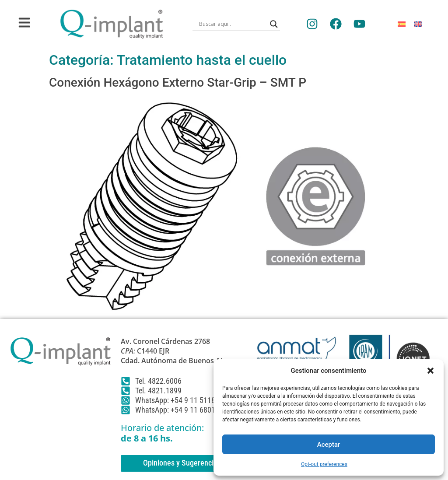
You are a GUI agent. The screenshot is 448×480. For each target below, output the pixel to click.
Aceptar (329, 445)
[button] (430, 371)
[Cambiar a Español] (402, 24)
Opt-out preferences (324, 464)
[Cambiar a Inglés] (418, 24)
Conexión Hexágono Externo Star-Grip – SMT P (178, 82)
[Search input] (232, 24)
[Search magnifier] (274, 24)
